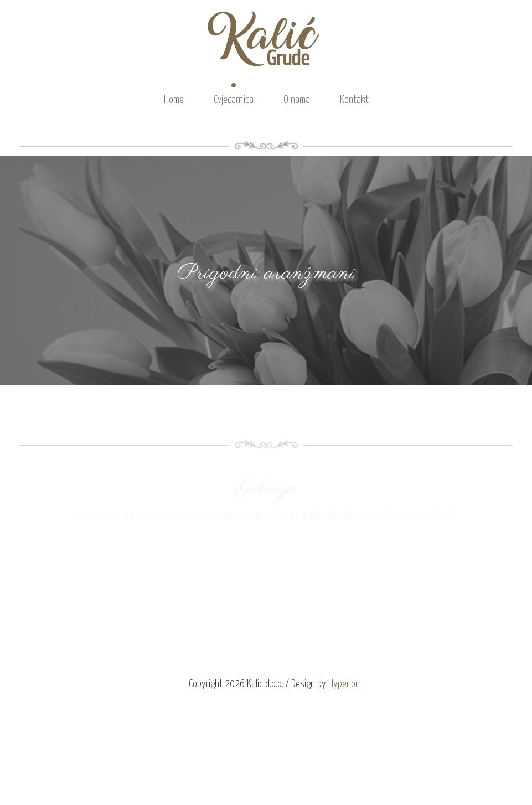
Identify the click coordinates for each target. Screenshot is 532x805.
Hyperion (344, 684)
